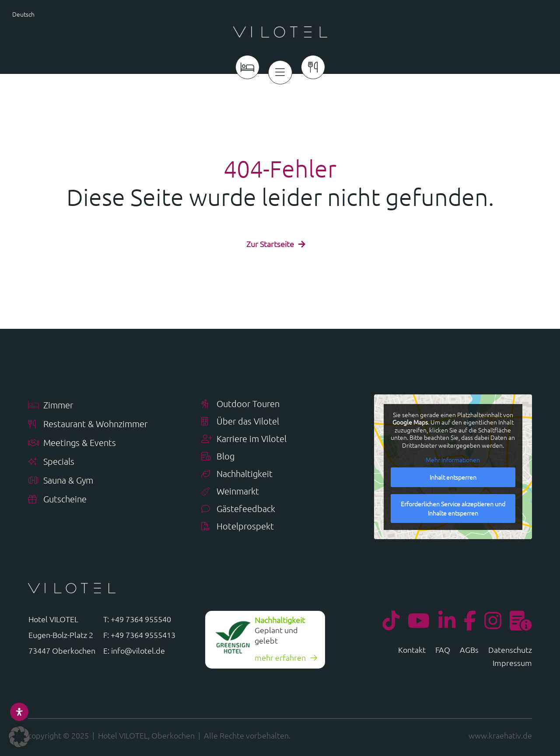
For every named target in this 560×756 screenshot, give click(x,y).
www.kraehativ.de (500, 733)
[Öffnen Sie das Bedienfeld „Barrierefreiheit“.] (19, 712)
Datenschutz (510, 648)
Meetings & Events (72, 441)
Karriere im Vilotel (244, 437)
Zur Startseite (270, 241)
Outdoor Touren (240, 402)
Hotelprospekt (238, 524)
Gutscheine (57, 497)
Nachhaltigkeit (237, 472)
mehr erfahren (280, 655)
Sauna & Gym (61, 478)
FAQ (443, 648)
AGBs (469, 648)
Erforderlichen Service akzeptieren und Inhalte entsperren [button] (453, 505)
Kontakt (412, 648)
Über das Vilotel (240, 419)
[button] (19, 737)
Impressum (512, 661)
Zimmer (51, 403)
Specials (51, 459)
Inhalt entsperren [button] (453, 474)
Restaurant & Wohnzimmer (88, 422)
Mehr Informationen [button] (453, 457)
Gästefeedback (238, 507)
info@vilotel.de (138, 648)
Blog (218, 454)
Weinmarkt (230, 489)
